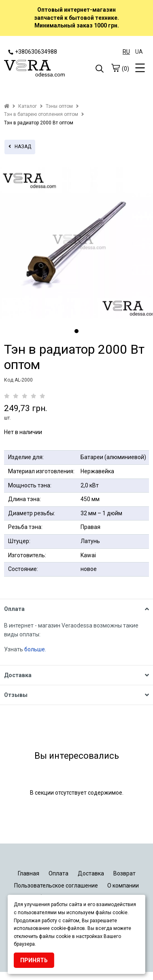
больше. (36, 649)
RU (126, 52)
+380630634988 (33, 52)
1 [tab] (76, 331)
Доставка (91, 873)
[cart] (115, 68)
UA (139, 52)
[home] (7, 106)
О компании (123, 886)
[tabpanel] (76, 243)
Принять (34, 960)
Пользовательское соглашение (56, 886)
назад (20, 147)
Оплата (58, 873)
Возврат (124, 873)
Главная (29, 873)
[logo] (40, 69)
